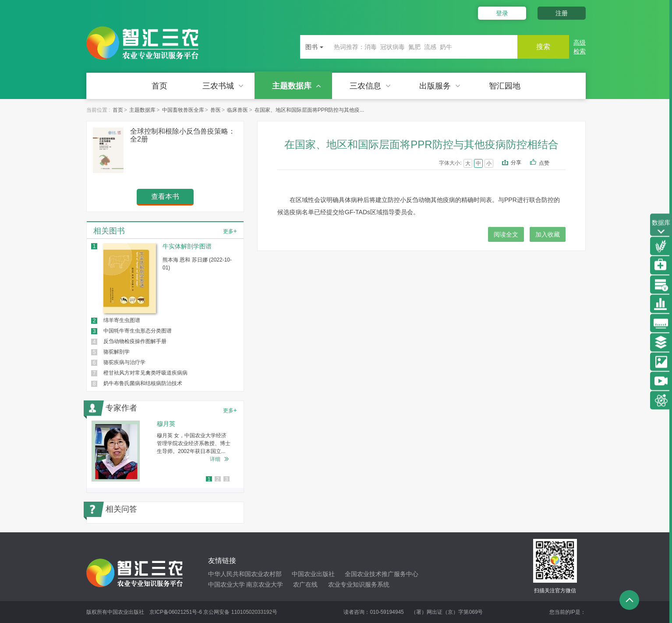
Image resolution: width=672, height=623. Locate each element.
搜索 (543, 47)
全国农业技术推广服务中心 (382, 574)
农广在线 (305, 584)
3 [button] (227, 479)
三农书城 (223, 86)
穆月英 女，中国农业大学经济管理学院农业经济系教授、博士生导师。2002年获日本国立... (194, 443)
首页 (159, 86)
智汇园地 (505, 86)
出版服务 (440, 86)
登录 (502, 13)
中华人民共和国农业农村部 (245, 574)
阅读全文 (506, 234)
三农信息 (370, 86)
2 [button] (218, 479)
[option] (165, 451)
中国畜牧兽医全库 (183, 110)
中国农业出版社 (313, 574)
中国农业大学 (226, 584)
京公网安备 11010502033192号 (240, 612)
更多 (230, 231)
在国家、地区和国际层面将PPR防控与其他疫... (309, 110)
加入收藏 (548, 234)
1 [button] (209, 479)
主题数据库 (297, 86)
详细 (215, 459)
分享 (516, 163)
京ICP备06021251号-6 (176, 612)
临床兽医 (237, 110)
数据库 (661, 228)
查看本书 (165, 196)
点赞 (550, 163)
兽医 (216, 110)
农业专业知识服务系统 (359, 584)
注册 (562, 13)
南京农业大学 (265, 584)
